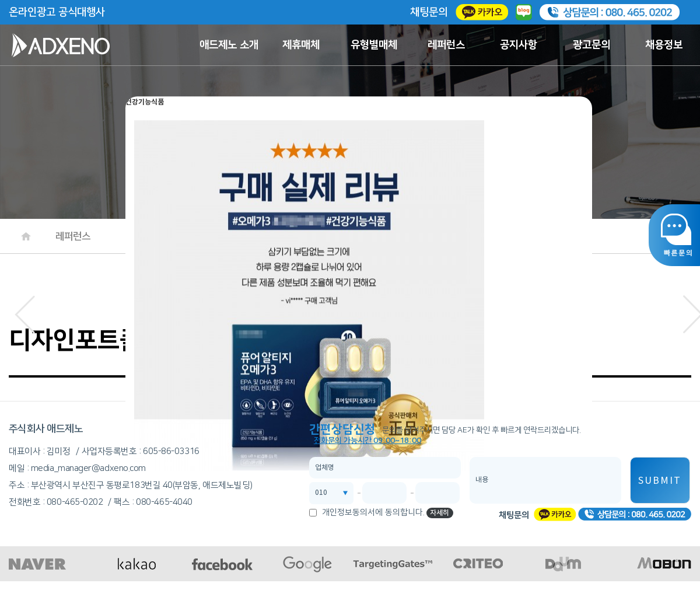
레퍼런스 (446, 45)
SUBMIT (660, 481)
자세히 (440, 513)
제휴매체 (301, 45)
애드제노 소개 (229, 45)
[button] (25, 311)
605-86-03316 (171, 451)
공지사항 (519, 45)
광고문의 (591, 45)
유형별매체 (374, 45)
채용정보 (664, 45)
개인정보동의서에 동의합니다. (373, 512)
